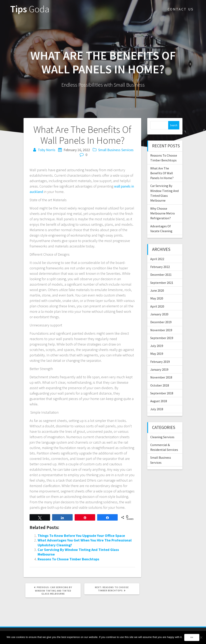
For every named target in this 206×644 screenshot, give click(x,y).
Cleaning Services (162, 437)
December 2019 (161, 322)
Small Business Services (116, 150)
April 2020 (157, 306)
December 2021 (161, 275)
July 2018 (157, 409)
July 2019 (157, 346)
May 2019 (157, 354)
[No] (201, 637)
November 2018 (161, 377)
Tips (30, 9)
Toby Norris (47, 150)
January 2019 (159, 369)
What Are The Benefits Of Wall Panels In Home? (162, 173)
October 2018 (160, 385)
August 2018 (159, 401)
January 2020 (159, 314)
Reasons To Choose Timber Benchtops (68, 559)
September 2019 (162, 338)
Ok (192, 637)
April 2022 (157, 259)
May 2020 (157, 298)
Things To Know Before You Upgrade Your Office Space (81, 536)
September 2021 (162, 283)
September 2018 (162, 393)
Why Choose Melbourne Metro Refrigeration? (163, 213)
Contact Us (181, 9)
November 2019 (161, 330)
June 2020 (157, 290)
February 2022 (160, 267)
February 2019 (160, 362)
